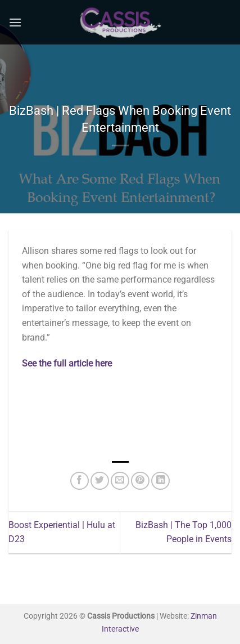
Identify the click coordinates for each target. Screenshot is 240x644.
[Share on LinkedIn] (160, 481)
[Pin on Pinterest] (140, 481)
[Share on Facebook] (80, 481)
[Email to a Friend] (120, 481)
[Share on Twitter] (100, 481)
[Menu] (15, 22)
